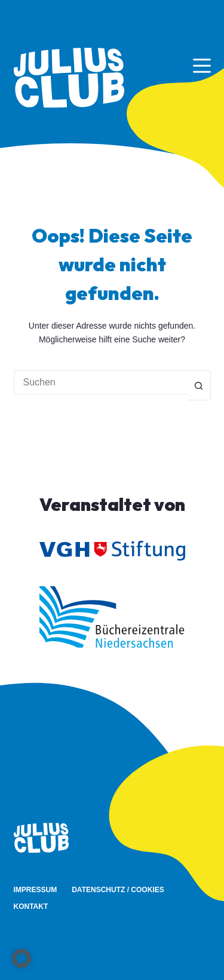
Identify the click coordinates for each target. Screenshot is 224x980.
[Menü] (202, 66)
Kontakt (31, 906)
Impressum (36, 890)
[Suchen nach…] (100, 382)
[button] (22, 958)
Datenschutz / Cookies (118, 890)
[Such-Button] (199, 385)
